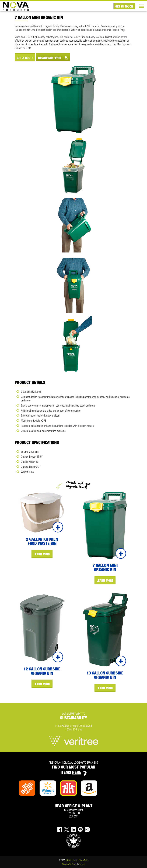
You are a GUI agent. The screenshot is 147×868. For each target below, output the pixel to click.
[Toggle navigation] (143, 6)
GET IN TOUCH (124, 6)
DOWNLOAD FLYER (53, 58)
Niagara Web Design (69, 864)
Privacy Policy (83, 860)
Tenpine (82, 864)
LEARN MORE (42, 554)
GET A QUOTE (25, 58)
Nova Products (72, 860)
